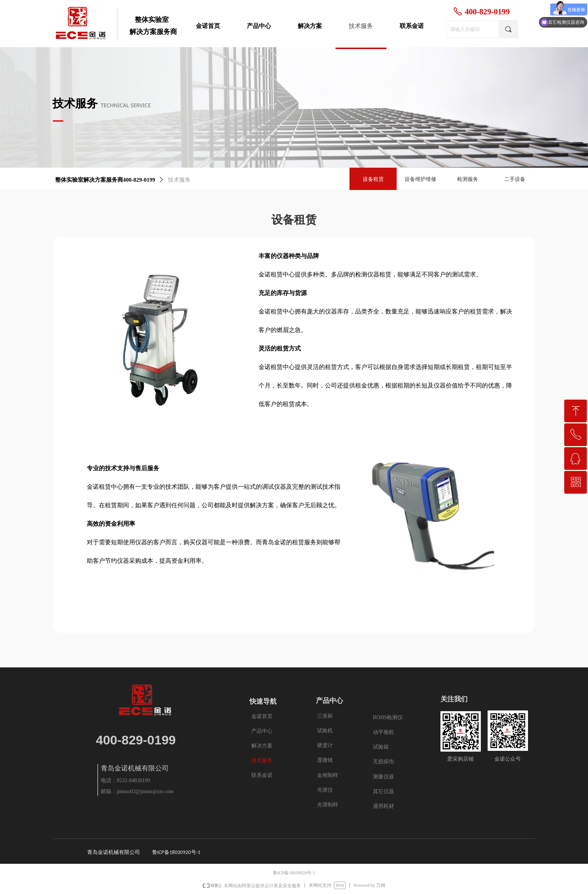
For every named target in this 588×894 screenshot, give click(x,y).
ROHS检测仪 (388, 717)
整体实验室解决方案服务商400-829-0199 (105, 180)
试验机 (325, 731)
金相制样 (328, 775)
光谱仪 (325, 790)
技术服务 (179, 180)
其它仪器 (383, 791)
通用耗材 (383, 806)
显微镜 (325, 760)
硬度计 (325, 745)
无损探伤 (383, 762)
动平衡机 (383, 732)
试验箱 (381, 747)
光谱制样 (328, 805)
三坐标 (325, 716)
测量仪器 (383, 777)
